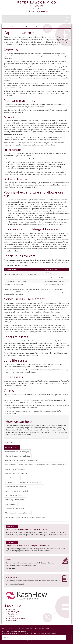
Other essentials (34, 27)
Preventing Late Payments (15, 500)
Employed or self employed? (15, 469)
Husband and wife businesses (16, 487)
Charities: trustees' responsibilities (18, 456)
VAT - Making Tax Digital (14, 495)
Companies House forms (17, 618)
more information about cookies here (41, 641)
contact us (13, 143)
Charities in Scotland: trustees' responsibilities (22, 460)
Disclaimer (31, 628)
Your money (12, 609)
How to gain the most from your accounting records (24, 482)
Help (38, 628)
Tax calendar (12, 614)
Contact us (11, 628)
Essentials (25, 27)
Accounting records (12, 478)
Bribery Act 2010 (11, 443)
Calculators (12, 616)
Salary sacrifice (11, 504)
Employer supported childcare (16, 473)
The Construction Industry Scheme (18, 513)
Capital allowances (12, 447)
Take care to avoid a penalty (15, 508)
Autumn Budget (13, 612)
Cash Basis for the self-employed (17, 452)
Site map (45, 628)
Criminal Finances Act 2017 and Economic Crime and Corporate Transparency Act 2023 (36, 465)
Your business (16, 27)
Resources (7, 27)
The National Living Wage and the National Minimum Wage (26, 517)
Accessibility (21, 628)
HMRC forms (12, 620)
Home (4, 628)
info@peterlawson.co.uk (39, 11)
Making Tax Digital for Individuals (17, 491)
